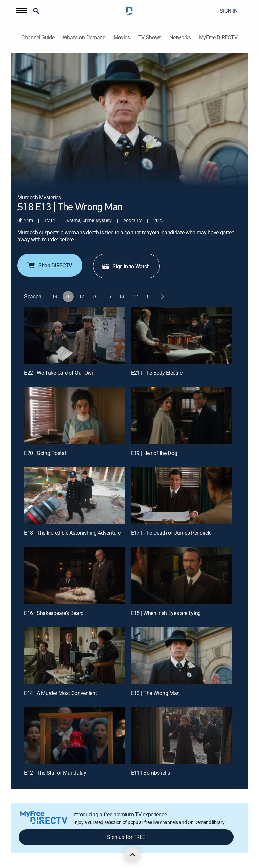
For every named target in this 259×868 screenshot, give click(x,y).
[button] (21, 11)
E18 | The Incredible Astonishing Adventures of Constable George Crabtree (108, 533)
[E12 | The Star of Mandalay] (75, 736)
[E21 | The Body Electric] (182, 336)
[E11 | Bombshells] (182, 736)
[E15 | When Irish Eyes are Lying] (182, 576)
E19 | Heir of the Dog (154, 453)
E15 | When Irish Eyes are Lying (166, 613)
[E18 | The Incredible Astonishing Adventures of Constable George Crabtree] (75, 496)
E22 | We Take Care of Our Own (59, 373)
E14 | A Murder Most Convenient (60, 693)
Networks (180, 37)
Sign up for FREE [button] (126, 837)
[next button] (162, 297)
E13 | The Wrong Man (155, 693)
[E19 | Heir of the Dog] (182, 416)
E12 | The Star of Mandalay (55, 773)
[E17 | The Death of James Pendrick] (182, 496)
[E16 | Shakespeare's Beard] (75, 576)
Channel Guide (38, 37)
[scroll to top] (132, 855)
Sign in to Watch (126, 266)
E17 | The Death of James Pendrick (171, 533)
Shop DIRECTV (49, 265)
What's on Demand (84, 37)
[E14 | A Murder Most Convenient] (75, 656)
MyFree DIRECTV (218, 37)
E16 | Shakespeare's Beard (54, 613)
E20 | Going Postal (45, 453)
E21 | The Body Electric (157, 373)
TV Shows (150, 37)
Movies (122, 37)
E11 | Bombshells (150, 773)
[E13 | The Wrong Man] (182, 656)
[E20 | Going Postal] (75, 416)
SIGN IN (229, 11)
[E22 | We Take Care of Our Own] (75, 336)
